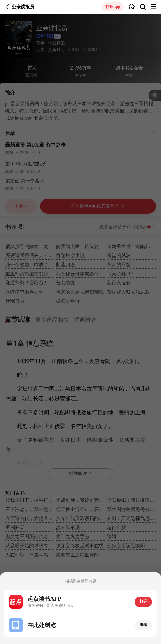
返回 (8, 7)
